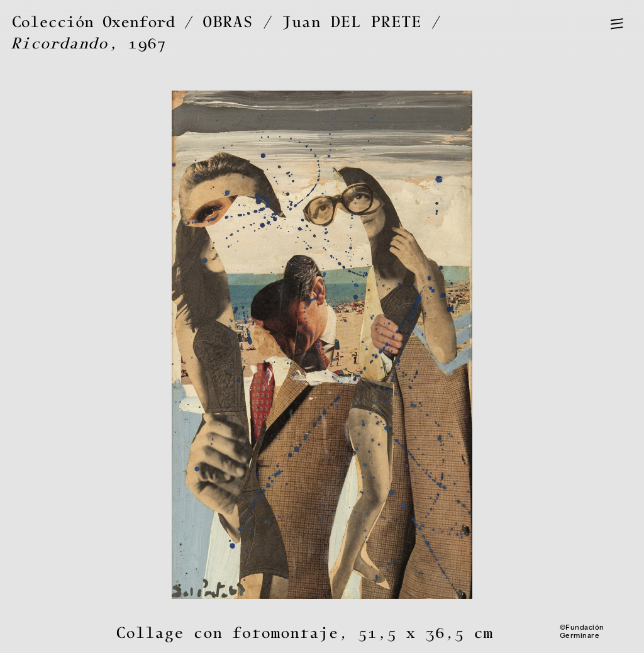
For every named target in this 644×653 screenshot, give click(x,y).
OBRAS (228, 22)
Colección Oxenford (93, 22)
